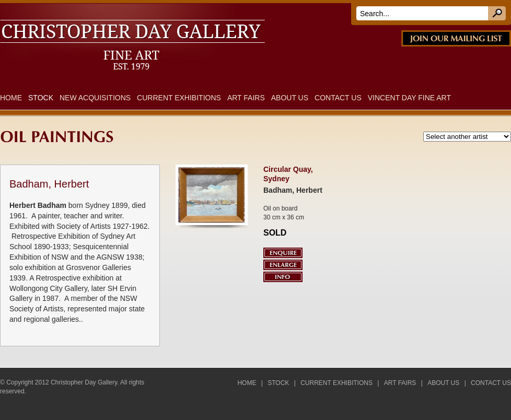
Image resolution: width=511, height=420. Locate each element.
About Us (290, 98)
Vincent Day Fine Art (409, 98)
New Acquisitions (95, 98)
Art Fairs (246, 98)
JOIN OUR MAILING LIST (456, 38)
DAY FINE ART (146, 9)
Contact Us (338, 98)
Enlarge (283, 265)
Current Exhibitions (179, 98)
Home (11, 98)
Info (283, 277)
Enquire (283, 253)
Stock (41, 98)
